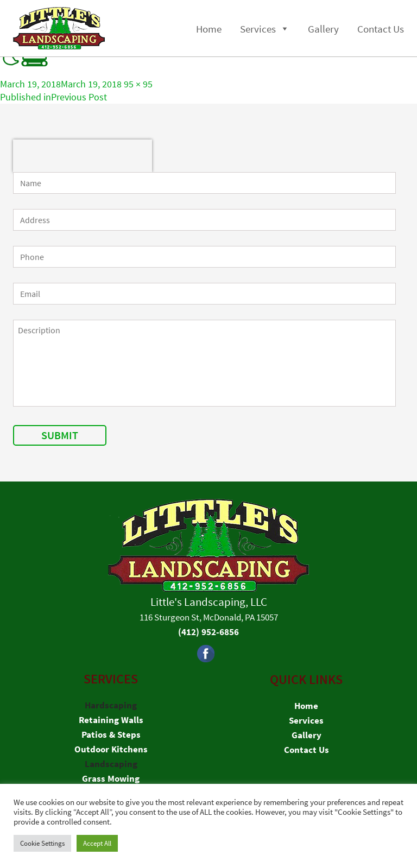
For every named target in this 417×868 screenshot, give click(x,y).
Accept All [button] (97, 843)
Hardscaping (111, 705)
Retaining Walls (111, 720)
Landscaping (111, 764)
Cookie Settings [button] (42, 843)
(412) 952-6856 (208, 632)
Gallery (323, 29)
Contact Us (381, 29)
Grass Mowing (111, 778)
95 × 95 (138, 84)
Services (258, 29)
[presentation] (83, 156)
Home (209, 29)
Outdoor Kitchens (111, 749)
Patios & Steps (111, 734)
